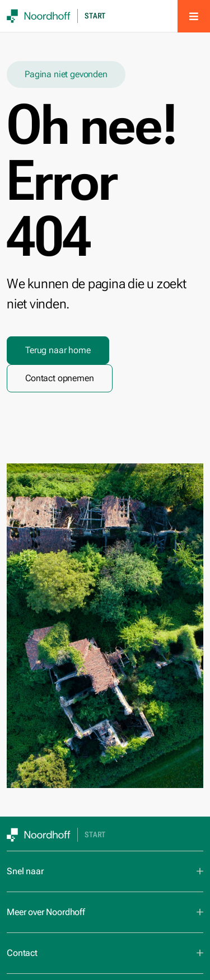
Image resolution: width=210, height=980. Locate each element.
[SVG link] (39, 16)
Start (95, 16)
